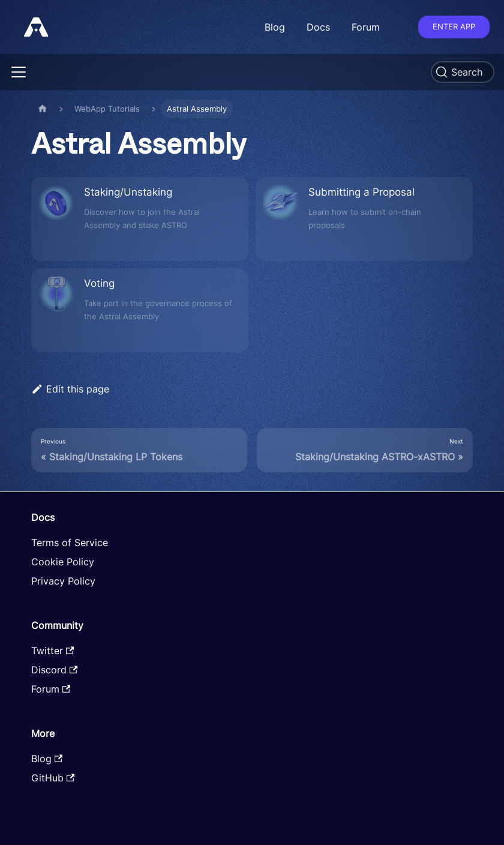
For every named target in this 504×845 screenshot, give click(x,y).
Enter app (454, 26)
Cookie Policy (63, 562)
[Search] (463, 72)
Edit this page (70, 389)
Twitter (52, 651)
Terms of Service (70, 543)
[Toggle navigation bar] (19, 72)
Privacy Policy (63, 581)
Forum (366, 27)
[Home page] (43, 109)
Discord (54, 670)
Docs (318, 27)
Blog (275, 27)
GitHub (53, 778)
